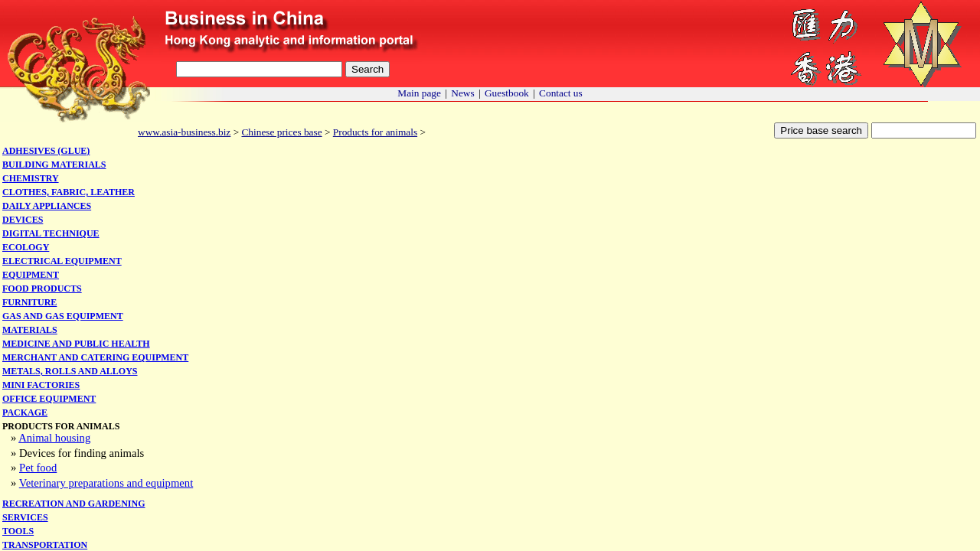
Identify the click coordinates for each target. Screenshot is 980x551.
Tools (18, 531)
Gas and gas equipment (63, 316)
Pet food (38, 468)
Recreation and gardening (73, 504)
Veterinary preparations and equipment (106, 483)
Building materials (54, 165)
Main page (419, 93)
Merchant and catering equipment (95, 357)
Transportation (45, 545)
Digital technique (51, 233)
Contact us (561, 93)
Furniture (29, 302)
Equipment (31, 275)
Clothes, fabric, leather (69, 192)
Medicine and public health (76, 344)
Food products (42, 289)
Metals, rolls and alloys (70, 371)
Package (25, 412)
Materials (30, 330)
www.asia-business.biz (184, 132)
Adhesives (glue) (46, 151)
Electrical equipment (62, 261)
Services (25, 517)
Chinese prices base (281, 132)
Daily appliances (47, 206)
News (462, 93)
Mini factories (41, 385)
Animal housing (54, 438)
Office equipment (49, 399)
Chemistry (31, 178)
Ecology (26, 247)
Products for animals (375, 132)
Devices (23, 220)
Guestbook (507, 93)
